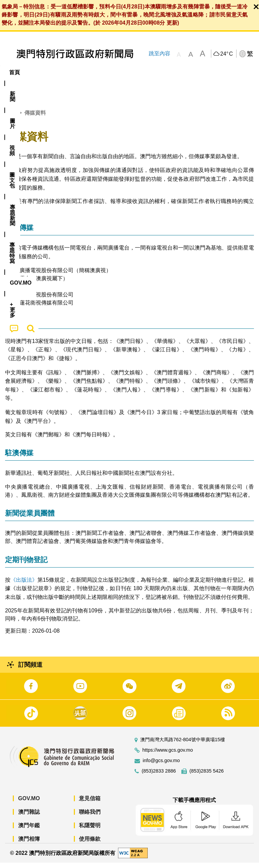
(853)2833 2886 (159, 776)
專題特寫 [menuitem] (180, 72)
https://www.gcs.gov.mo (168, 756)
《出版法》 (24, 585)
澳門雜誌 (29, 817)
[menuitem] (37, 73)
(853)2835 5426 (207, 776)
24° (226, 54)
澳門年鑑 (29, 831)
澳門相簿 (29, 844)
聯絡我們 (90, 817)
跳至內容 (159, 53)
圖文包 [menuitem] (114, 72)
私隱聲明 (90, 831)
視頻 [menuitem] (87, 72)
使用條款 (90, 844)
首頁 (10, 118)
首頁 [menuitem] (15, 72)
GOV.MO (29, 804)
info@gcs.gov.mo (161, 766)
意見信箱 (90, 804)
